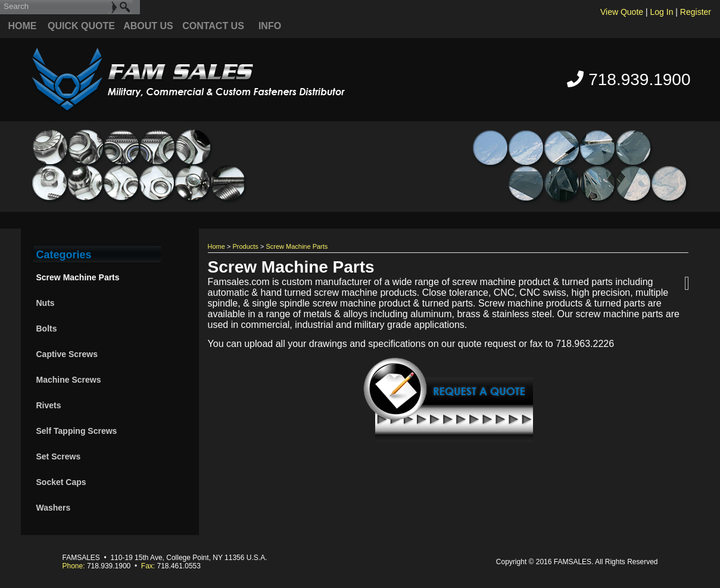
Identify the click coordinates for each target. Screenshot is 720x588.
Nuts (46, 303)
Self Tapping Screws (77, 431)
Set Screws (59, 456)
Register (696, 12)
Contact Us (213, 26)
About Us (148, 26)
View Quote (622, 12)
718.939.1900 (629, 79)
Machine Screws (69, 380)
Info (270, 26)
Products (245, 246)
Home (23, 26)
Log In (662, 12)
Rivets (49, 405)
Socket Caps (61, 482)
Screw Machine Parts (78, 277)
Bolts (47, 329)
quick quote (81, 26)
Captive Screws (67, 354)
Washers (54, 508)
